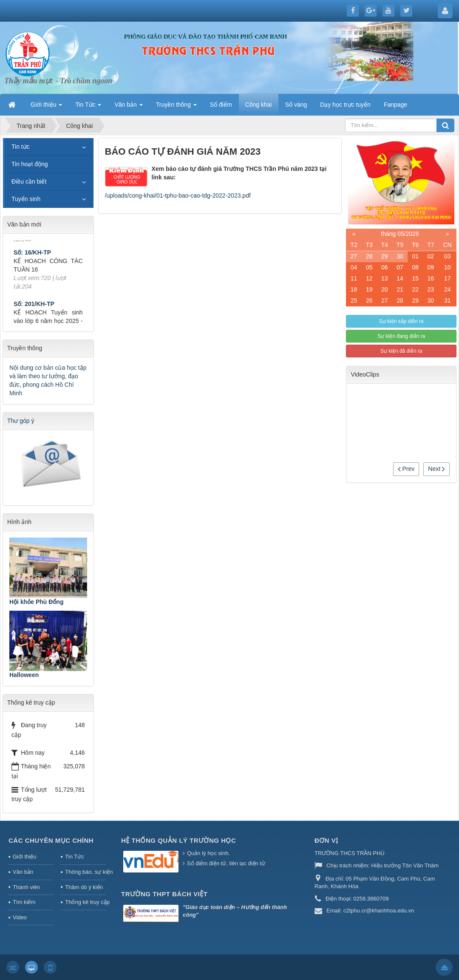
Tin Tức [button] (88, 107)
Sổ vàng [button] (296, 105)
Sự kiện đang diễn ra (401, 336)
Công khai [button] (259, 105)
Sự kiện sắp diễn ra (401, 321)
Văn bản (23, 872)
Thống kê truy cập (85, 902)
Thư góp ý (21, 421)
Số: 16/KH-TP (32, 258)
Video (20, 917)
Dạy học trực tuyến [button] (345, 105)
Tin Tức (74, 857)
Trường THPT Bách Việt (164, 894)
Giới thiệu (24, 857)
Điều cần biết (29, 181)
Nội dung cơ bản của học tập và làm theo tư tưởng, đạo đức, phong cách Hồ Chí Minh (48, 380)
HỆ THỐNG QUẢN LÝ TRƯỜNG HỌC (178, 840)
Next (436, 469)
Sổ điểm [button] (221, 105)
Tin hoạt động (30, 164)
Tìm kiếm (24, 902)
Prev (406, 469)
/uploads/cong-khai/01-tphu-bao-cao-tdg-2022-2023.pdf (178, 195)
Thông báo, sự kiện (85, 872)
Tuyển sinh (26, 199)
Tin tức (21, 147)
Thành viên (26, 887)
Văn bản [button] (128, 107)
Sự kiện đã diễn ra (401, 351)
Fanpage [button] (395, 105)
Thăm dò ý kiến (84, 887)
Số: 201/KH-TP (34, 310)
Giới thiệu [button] (46, 107)
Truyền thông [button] (176, 107)
